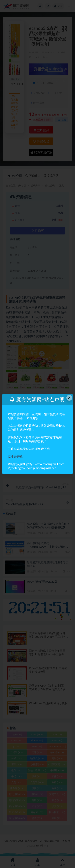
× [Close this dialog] (69, 398)
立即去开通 (15, 456)
